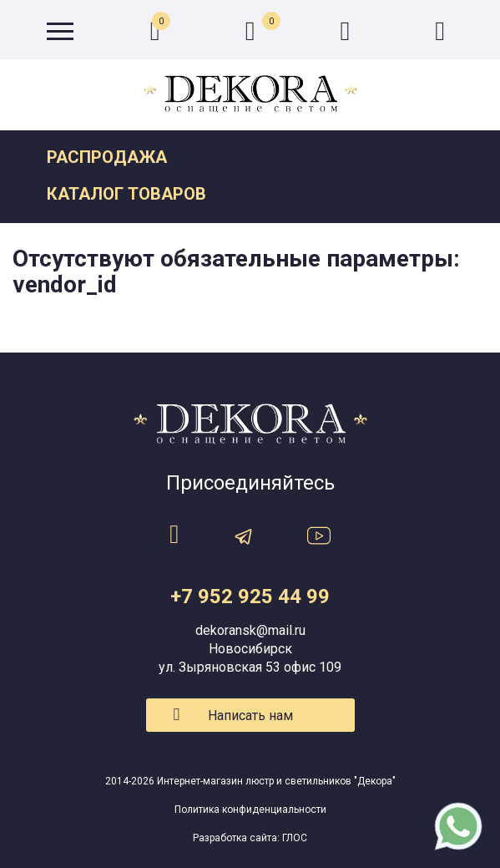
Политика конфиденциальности (250, 810)
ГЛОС (295, 838)
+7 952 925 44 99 (250, 596)
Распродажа (107, 157)
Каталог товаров (126, 194)
